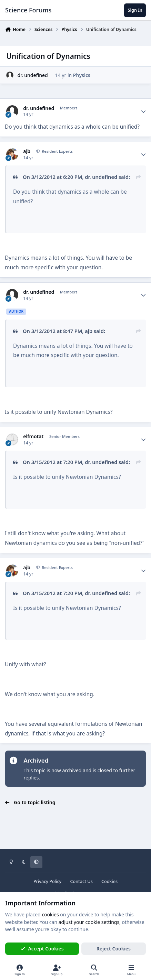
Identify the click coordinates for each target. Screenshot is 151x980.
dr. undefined (32, 75)
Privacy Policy (47, 881)
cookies (50, 914)
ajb (27, 151)
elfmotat (33, 437)
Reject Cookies (114, 949)
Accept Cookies (42, 949)
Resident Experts (57, 151)
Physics (82, 75)
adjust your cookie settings (89, 922)
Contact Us (81, 881)
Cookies (109, 881)
